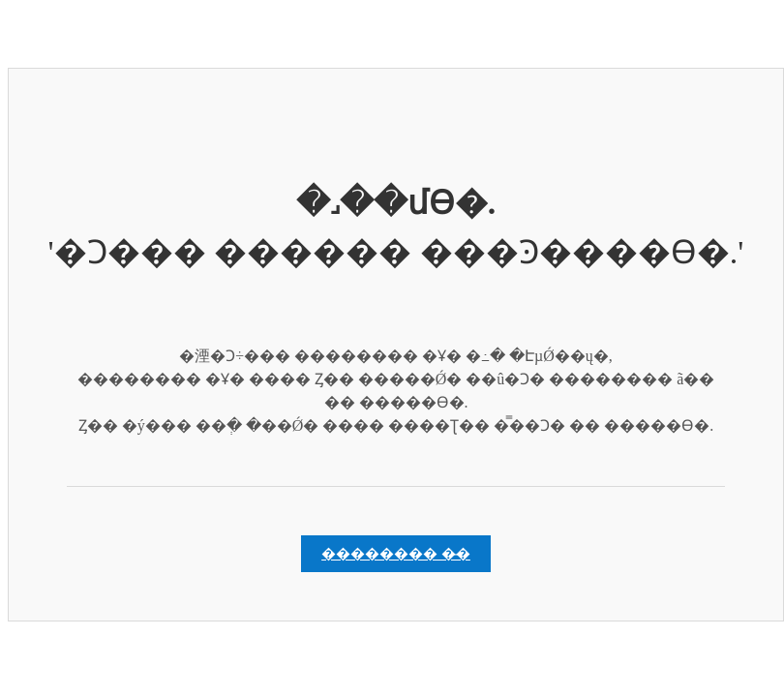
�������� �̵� (396, 554)
